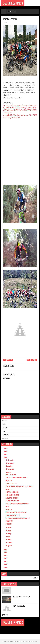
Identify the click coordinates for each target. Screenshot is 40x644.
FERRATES (6, 439)
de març (9, 540)
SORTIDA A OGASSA (12, 492)
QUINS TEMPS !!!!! (11, 483)
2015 (6, 549)
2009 (6, 567)
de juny (8, 531)
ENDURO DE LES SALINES (19, 606)
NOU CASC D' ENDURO (12, 495)
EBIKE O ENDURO (11, 475)
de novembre (10, 463)
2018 (6, 451)
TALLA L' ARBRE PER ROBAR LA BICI (17, 504)
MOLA (7, 506)
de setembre (10, 469)
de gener (9, 545)
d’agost (9, 472)
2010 (6, 564)
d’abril (8, 536)
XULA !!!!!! (9, 509)
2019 (6, 448)
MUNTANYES (6, 435)
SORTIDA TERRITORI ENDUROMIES (16, 477)
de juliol (9, 527)
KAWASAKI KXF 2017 (12, 498)
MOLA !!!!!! (9, 480)
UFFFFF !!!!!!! (5, 615)
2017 (6, 454)
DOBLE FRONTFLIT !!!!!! (13, 515)
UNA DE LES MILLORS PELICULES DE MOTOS (19, 486)
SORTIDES (10, 360)
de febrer (9, 543)
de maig (9, 533)
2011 (6, 561)
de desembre (10, 460)
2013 (6, 555)
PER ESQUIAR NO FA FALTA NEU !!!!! (22, 597)
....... (14, 588)
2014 (6, 552)
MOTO (5, 431)
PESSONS (9, 524)
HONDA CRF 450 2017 (12, 501)
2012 (6, 558)
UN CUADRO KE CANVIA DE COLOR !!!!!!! (18, 518)
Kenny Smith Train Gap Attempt (16, 512)
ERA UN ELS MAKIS (13, 3)
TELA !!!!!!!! (9, 521)
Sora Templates (15, 641)
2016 (6, 457)
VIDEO (5, 421)
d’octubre (9, 466)
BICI (5, 360)
